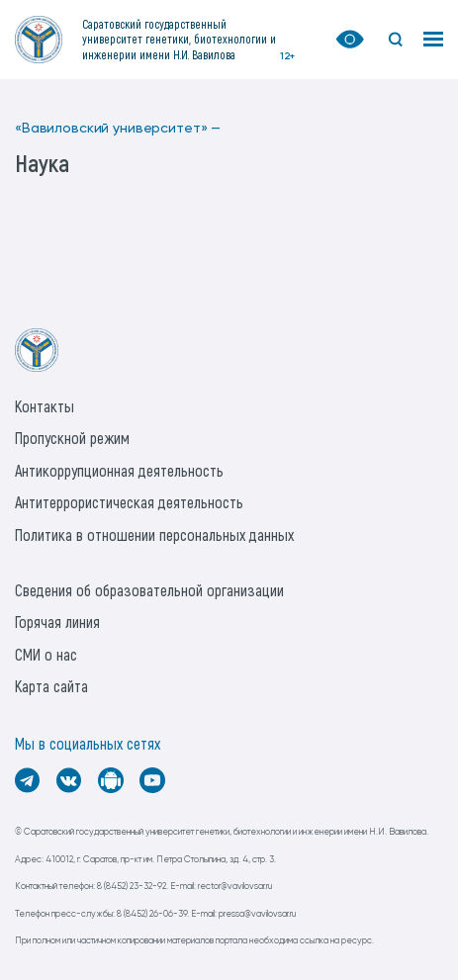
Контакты (45, 406)
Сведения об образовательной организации (149, 590)
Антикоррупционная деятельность (119, 470)
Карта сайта (51, 686)
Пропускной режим (72, 438)
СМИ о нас (46, 654)
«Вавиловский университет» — (118, 129)
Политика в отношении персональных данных (154, 535)
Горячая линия (57, 622)
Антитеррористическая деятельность (129, 502)
